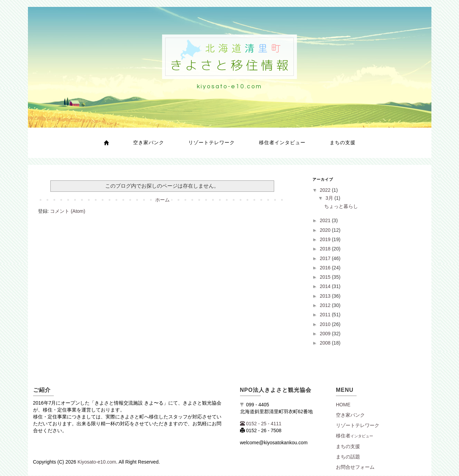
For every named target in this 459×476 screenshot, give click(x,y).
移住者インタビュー (282, 142)
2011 (326, 315)
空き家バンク (149, 142)
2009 (326, 334)
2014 (326, 286)
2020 (326, 230)
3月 (330, 198)
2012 (326, 305)
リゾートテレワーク (212, 142)
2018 (326, 249)
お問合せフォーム (355, 467)
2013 (326, 296)
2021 (326, 220)
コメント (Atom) (68, 211)
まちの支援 (343, 142)
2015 (326, 277)
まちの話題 (348, 457)
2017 (326, 258)
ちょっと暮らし (341, 206)
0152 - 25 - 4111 (261, 424)
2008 (326, 343)
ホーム (162, 200)
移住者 (355, 436)
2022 (326, 190)
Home (343, 405)
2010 (326, 324)
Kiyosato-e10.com (97, 462)
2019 (326, 239)
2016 (326, 268)
